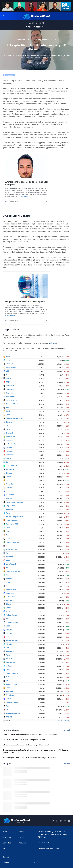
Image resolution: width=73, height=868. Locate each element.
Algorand (9, 579)
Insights (22, 832)
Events (22, 837)
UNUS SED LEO (12, 400)
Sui (7, 462)
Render (8, 560)
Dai (7, 426)
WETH (8, 429)
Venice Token (11, 600)
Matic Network (11, 564)
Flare (8, 637)
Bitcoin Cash (10, 437)
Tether (8, 360)
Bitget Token (10, 506)
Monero (9, 415)
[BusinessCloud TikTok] (36, 23)
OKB (8, 491)
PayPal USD (10, 495)
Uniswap (9, 488)
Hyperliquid (10, 386)
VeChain (9, 666)
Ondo (8, 539)
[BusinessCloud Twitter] (33, 23)
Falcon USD (10, 469)
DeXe (8, 528)
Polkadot (9, 499)
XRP (7, 375)
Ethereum (9, 364)
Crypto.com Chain (12, 622)
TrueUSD (9, 630)
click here (53, 343)
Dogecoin (9, 393)
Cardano (9, 422)
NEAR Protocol (11, 466)
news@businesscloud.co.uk (48, 848)
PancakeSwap (11, 662)
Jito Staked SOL (12, 549)
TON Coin (9, 440)
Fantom (9, 513)
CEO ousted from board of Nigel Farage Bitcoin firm (24, 740)
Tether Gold (10, 484)
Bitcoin (8, 357)
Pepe (8, 531)
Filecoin (9, 644)
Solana (8, 378)
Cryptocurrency (9, 75)
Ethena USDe (11, 389)
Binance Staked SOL (13, 571)
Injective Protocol (12, 641)
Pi (7, 546)
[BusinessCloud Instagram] (40, 23)
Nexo (8, 648)
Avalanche (10, 451)
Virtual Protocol (11, 684)
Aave (8, 553)
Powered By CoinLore (63, 720)
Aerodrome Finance (13, 713)
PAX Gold (9, 509)
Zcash (8, 411)
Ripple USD (10, 593)
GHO (8, 681)
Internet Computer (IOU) (14, 517)
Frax (7, 706)
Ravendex (9, 691)
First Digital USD (12, 524)
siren (8, 619)
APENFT (9, 717)
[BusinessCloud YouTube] (43, 23)
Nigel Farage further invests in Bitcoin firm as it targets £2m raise (29, 758)
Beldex (8, 608)
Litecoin (9, 448)
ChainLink (9, 433)
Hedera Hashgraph (13, 444)
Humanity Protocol (13, 520)
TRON (8, 382)
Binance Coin (11, 367)
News (5, 832)
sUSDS (8, 458)
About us (22, 843)
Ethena (8, 604)
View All (67, 730)
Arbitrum (9, 659)
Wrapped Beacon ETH (14, 418)
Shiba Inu (9, 455)
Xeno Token (10, 651)
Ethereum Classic (12, 542)
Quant (8, 582)
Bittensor (9, 473)
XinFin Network (11, 677)
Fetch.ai (9, 633)
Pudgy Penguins (12, 673)
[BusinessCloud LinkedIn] (30, 23)
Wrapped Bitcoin (12, 404)
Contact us (7, 843)
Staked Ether (10, 397)
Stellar (8, 408)
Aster (8, 535)
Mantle (8, 477)
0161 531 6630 (44, 843)
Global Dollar (11, 597)
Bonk (8, 688)
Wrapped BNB (11, 590)
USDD (8, 626)
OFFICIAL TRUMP (12, 702)
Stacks (8, 699)
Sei (7, 710)
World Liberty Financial (14, 502)
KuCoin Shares (11, 615)
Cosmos (9, 586)
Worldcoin (10, 557)
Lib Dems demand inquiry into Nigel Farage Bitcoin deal (26, 745)
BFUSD (8, 480)
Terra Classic (11, 695)
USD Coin (9, 371)
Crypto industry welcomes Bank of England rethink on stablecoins (30, 735)
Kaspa (8, 575)
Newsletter (7, 837)
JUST (8, 568)
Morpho (9, 611)
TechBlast (7, 849)
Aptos (8, 655)
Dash (8, 670)
